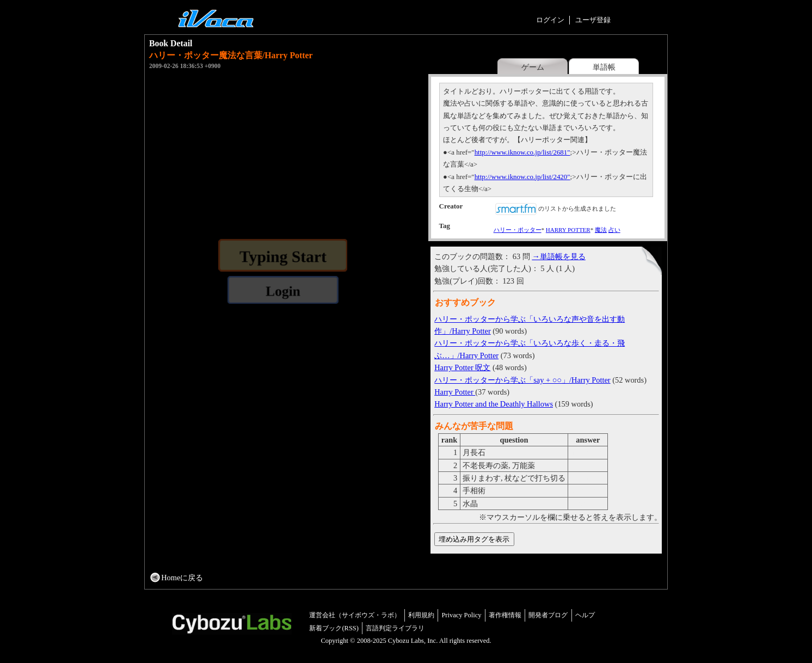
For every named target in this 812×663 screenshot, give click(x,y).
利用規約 (421, 615)
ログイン (550, 20)
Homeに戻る (182, 578)
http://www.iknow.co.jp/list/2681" (522, 152)
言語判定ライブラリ (395, 628)
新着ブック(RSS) (334, 628)
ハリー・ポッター (518, 230)
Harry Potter (455, 392)
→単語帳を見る (558, 256)
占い (614, 230)
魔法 (601, 230)
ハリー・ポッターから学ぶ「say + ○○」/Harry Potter (522, 380)
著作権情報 (505, 615)
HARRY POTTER (568, 230)
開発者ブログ (548, 615)
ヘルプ (585, 615)
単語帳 (604, 67)
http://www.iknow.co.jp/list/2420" (522, 177)
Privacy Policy (461, 615)
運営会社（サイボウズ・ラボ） (355, 615)
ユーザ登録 (593, 20)
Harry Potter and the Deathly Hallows (494, 404)
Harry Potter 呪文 (462, 367)
